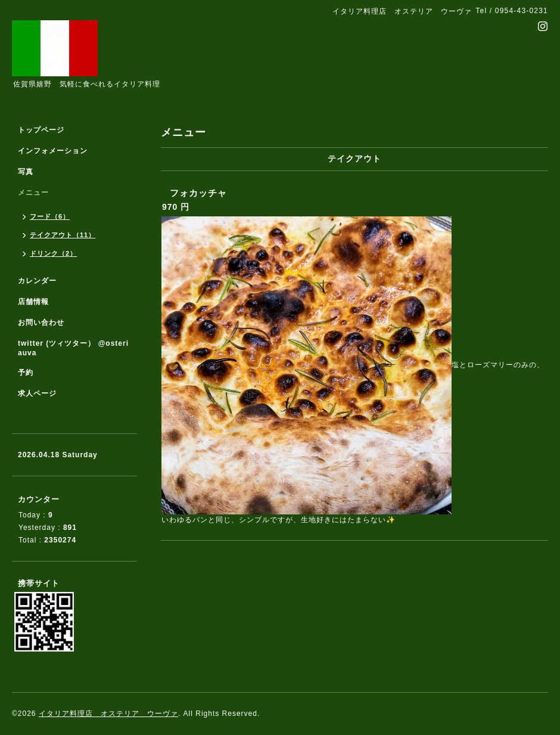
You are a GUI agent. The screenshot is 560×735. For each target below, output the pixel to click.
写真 (26, 172)
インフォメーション (53, 151)
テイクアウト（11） (63, 235)
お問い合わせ (41, 322)
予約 (26, 373)
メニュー (33, 193)
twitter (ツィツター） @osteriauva (73, 348)
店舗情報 (33, 302)
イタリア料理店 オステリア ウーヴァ (108, 714)
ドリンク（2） (53, 253)
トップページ (41, 130)
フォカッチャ (198, 193)
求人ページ (37, 393)
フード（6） (50, 216)
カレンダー (37, 281)
